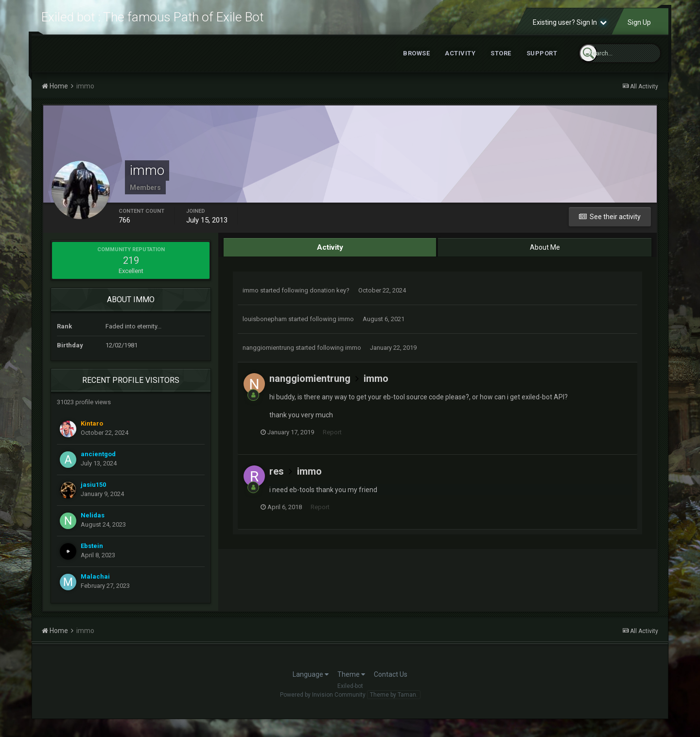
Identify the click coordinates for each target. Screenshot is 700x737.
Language (311, 683)
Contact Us (391, 683)
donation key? (330, 299)
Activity (460, 61)
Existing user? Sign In (570, 31)
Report (341, 441)
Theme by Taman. (394, 703)
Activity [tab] (330, 256)
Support (542, 61)
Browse (416, 61)
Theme (351, 683)
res (277, 480)
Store (501, 61)
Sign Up (639, 31)
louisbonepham (265, 327)
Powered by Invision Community (323, 703)
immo (251, 299)
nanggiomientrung (268, 356)
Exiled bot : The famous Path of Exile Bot (152, 21)
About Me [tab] (545, 256)
